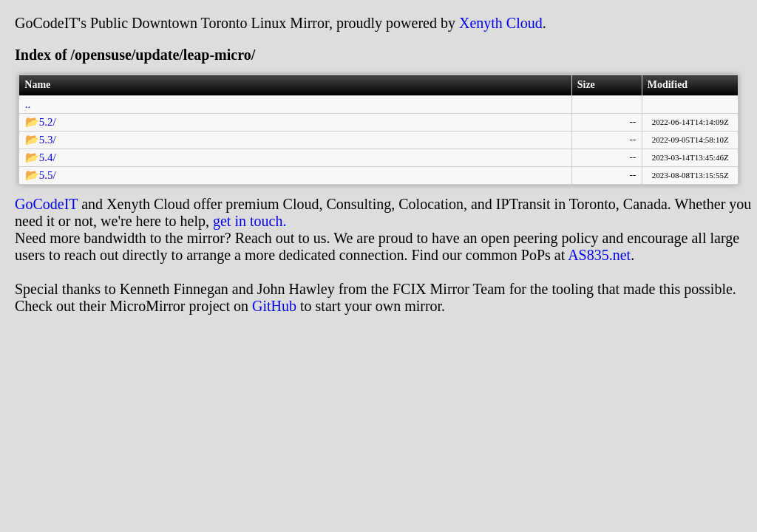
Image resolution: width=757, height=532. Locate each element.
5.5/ (48, 175)
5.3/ (48, 140)
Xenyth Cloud (501, 23)
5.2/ (48, 122)
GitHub (274, 306)
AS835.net (599, 255)
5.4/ (48, 157)
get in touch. (249, 221)
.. (28, 104)
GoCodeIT (46, 204)
